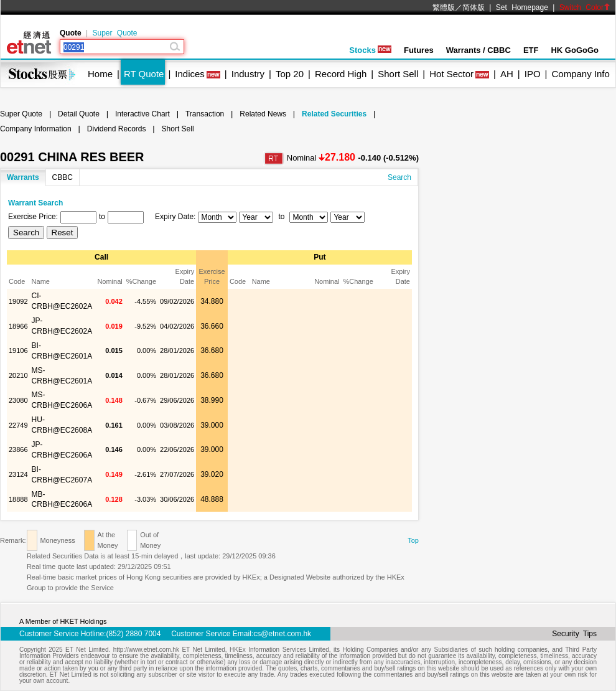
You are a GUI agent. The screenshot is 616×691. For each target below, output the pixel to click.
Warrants (23, 177)
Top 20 (290, 74)
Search (399, 177)
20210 (18, 375)
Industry (248, 74)
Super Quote (114, 33)
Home (100, 74)
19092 (18, 301)
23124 (18, 474)
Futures (419, 50)
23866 (18, 449)
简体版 (474, 7)
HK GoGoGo (575, 50)
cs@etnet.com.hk (282, 634)
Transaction (205, 114)
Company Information (36, 129)
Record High (341, 74)
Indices (190, 74)
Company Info (580, 74)
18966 (18, 326)
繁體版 (444, 7)
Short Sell (398, 74)
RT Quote (144, 74)
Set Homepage (522, 7)
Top (413, 540)
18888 (18, 499)
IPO (533, 74)
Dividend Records (117, 129)
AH (507, 74)
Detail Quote (79, 114)
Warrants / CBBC (478, 50)
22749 (18, 425)
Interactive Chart (142, 114)
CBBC (63, 177)
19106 (18, 350)
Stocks (370, 50)
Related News (263, 114)
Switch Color (585, 7)
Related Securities (334, 114)
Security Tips (574, 634)
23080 (18, 400)
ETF (531, 50)
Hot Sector (451, 74)
